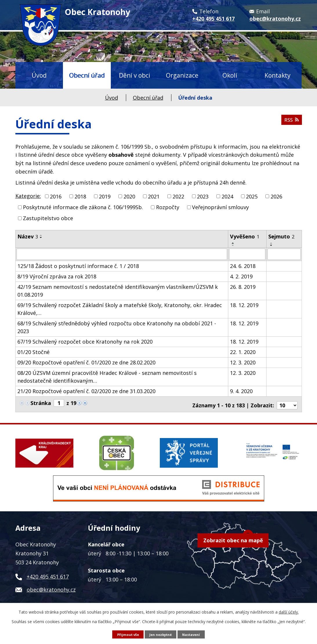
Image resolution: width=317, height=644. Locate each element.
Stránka (41, 403)
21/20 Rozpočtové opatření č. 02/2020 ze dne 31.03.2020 (86, 391)
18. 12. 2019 (244, 305)
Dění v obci (135, 75)
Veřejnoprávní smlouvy (220, 207)
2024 (227, 196)
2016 (56, 196)
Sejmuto (281, 236)
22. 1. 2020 (243, 352)
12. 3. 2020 (243, 362)
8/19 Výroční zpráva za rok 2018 (57, 276)
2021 (154, 196)
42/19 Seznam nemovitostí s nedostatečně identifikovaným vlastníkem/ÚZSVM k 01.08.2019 (118, 290)
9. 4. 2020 (241, 391)
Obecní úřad (87, 75)
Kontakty (278, 75)
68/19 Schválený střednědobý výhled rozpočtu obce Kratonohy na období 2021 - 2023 (117, 327)
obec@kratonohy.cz (51, 587)
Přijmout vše (126, 634)
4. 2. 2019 (241, 276)
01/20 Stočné (33, 352)
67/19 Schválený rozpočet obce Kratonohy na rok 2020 (85, 341)
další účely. (289, 612)
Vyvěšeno (245, 236)
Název (28, 236)
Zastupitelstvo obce (48, 218)
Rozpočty (168, 207)
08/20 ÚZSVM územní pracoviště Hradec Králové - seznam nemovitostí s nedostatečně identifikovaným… (107, 376)
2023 (203, 196)
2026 (276, 196)
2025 (252, 196)
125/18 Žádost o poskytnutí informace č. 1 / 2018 (78, 266)
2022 (178, 196)
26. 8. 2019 (243, 287)
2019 (105, 196)
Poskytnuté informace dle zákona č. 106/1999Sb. (83, 207)
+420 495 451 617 (48, 574)
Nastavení (193, 634)
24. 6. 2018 (243, 266)
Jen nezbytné (161, 634)
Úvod (39, 75)
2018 (80, 196)
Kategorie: (28, 196)
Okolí (230, 75)
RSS (291, 122)
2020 (129, 196)
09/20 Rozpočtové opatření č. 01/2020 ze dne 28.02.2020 (86, 362)
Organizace (182, 75)
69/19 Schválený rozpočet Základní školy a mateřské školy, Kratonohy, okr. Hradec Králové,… (120, 309)
